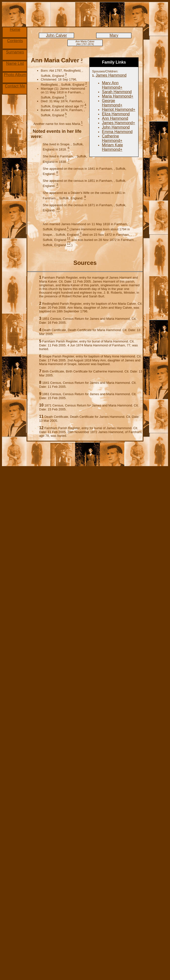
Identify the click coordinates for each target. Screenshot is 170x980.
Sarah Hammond (117, 92)
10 (41, 405)
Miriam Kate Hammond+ (112, 147)
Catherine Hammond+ (112, 138)
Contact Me (15, 86)
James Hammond (111, 75)
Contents (15, 41)
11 (41, 416)
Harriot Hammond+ (119, 110)
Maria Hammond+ (118, 96)
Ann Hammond (115, 118)
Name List (15, 63)
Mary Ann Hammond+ (112, 85)
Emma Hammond (117, 132)
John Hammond (116, 127)
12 (41, 428)
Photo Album (15, 75)
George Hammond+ (112, 103)
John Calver (56, 35)
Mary (114, 35)
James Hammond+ (118, 123)
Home (15, 29)
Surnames (15, 52)
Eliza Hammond (116, 114)
